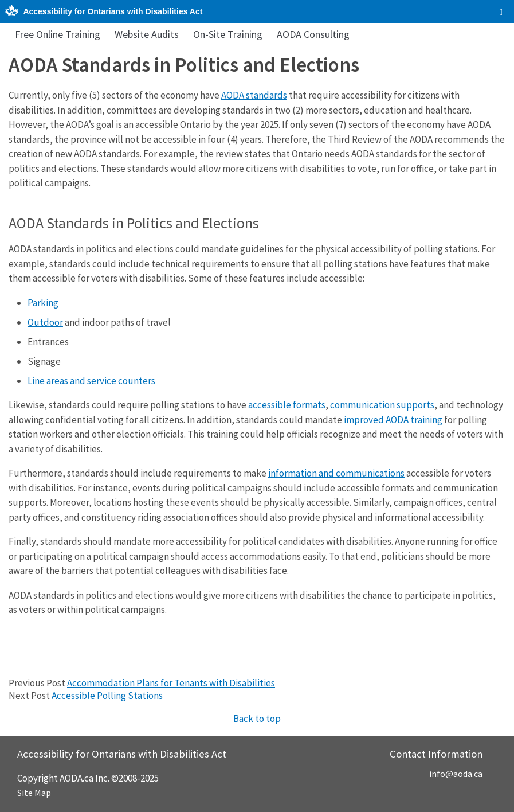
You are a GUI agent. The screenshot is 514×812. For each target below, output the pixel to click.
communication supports (382, 405)
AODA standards (254, 95)
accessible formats (287, 405)
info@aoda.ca (456, 774)
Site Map (34, 793)
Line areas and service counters (91, 381)
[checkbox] (501, 12)
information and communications (336, 473)
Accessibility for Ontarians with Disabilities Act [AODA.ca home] (113, 11)
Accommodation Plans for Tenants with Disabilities (171, 683)
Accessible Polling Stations (107, 696)
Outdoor (45, 322)
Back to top (257, 719)
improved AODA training (393, 420)
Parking (43, 303)
